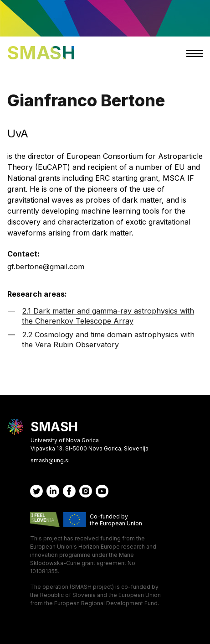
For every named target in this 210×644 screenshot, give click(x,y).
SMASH (41, 53)
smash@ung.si (50, 460)
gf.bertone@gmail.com (46, 267)
